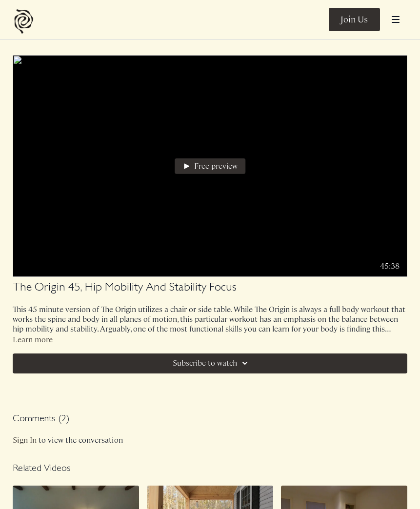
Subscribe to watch (212, 363)
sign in (25, 440)
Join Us (354, 20)
